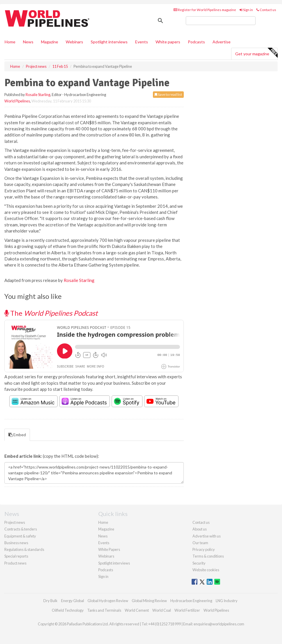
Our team (200, 543)
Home (10, 42)
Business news (16, 543)
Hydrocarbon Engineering (191, 601)
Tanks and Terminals (104, 610)
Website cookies (206, 570)
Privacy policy (204, 549)
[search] (221, 21)
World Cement (137, 610)
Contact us (266, 10)
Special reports (16, 556)
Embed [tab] (17, 435)
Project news (15, 522)
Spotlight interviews (109, 42)
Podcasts (196, 42)
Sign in (246, 10)
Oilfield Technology (68, 610)
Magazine (50, 42)
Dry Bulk (50, 601)
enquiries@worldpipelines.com (219, 624)
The (51, 313)
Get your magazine (256, 53)
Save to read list (168, 94)
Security (199, 563)
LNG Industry (227, 601)
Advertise (222, 42)
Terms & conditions (208, 556)
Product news (15, 563)
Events (142, 42)
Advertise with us (207, 536)
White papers (168, 42)
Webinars (74, 42)
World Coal (162, 610)
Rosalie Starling (38, 95)
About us (200, 529)
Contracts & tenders (21, 529)
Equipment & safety (20, 536)
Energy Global (73, 601)
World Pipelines (17, 101)
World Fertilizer (187, 610)
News (103, 536)
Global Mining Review (149, 601)
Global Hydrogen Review (108, 601)
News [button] (28, 42)
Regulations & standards (24, 549)
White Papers (109, 549)
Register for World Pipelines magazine (205, 10)
